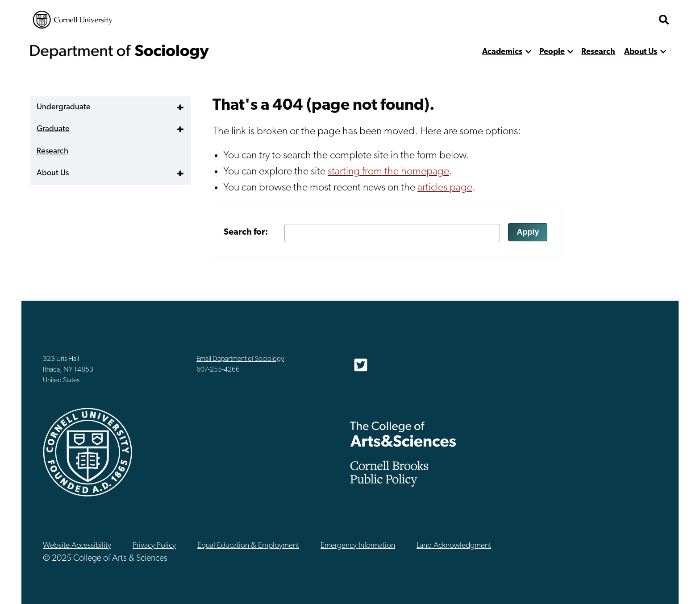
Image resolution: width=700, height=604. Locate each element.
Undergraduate (64, 107)
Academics (502, 52)
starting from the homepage (388, 172)
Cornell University (73, 20)
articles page (445, 188)
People (552, 52)
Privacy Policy (154, 546)
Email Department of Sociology (240, 359)
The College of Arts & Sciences (403, 434)
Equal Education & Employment (248, 546)
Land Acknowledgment (454, 546)
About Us (641, 52)
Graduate (53, 129)
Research (598, 52)
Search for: (246, 232)
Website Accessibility (77, 546)
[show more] (528, 52)
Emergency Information (358, 546)
